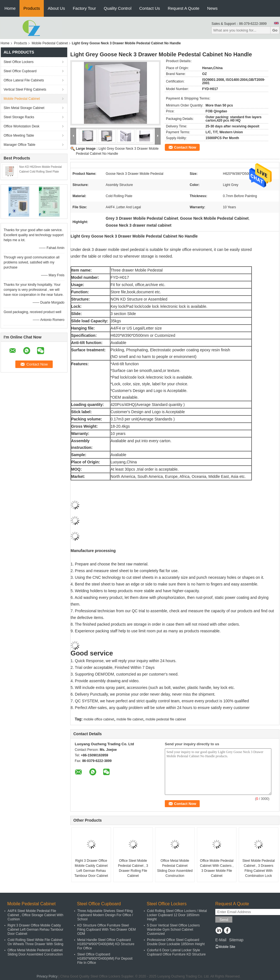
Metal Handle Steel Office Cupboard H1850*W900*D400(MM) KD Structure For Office (106, 944)
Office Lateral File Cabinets (24, 80)
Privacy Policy (47, 976)
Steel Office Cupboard (20, 71)
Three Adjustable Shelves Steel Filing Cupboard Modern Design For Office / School (105, 915)
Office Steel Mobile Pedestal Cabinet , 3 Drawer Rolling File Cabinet (133, 868)
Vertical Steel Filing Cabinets (25, 89)
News (213, 8)
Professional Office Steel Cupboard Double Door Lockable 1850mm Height (176, 942)
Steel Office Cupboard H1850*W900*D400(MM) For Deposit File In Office (105, 959)
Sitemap (236, 940)
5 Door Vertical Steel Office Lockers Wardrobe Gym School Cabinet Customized (173, 930)
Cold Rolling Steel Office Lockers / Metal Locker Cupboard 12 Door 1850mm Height (177, 915)
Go (275, 30)
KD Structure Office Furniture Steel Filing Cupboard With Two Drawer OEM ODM (107, 930)
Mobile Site (225, 947)
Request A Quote (183, 8)
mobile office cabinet (99, 719)
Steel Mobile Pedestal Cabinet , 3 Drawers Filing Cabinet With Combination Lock (259, 868)
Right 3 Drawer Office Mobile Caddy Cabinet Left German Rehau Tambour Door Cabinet (91, 868)
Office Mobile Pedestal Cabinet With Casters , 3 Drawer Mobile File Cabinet (217, 868)
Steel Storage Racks (19, 117)
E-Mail (221, 940)
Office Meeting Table (19, 135)
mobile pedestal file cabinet (166, 719)
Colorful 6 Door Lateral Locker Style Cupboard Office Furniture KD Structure (176, 952)
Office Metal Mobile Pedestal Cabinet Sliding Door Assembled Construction (175, 868)
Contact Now (185, 147)
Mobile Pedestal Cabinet (50, 43)
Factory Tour (84, 8)
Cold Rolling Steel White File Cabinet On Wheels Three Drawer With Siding (35, 942)
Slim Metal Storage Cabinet (24, 108)
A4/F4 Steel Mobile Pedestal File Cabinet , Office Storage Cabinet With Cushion (35, 915)
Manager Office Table (20, 145)
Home (10, 8)
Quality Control (118, 8)
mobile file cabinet (130, 719)
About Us (56, 8)
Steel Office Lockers (19, 62)
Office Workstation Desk (21, 126)
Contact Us (149, 8)
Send (224, 920)
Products (32, 8)
